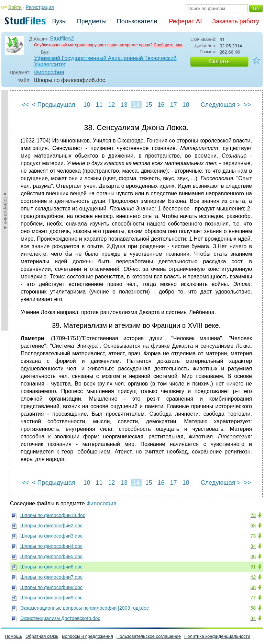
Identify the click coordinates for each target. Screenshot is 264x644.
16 (161, 105)
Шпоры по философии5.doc (51, 556)
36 (253, 556)
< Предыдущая (54, 105)
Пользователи (137, 21)
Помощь (13, 636)
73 (253, 536)
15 (148, 105)
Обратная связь (42, 636)
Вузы (59, 21)
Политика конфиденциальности (217, 636)
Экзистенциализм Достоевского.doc (60, 618)
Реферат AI (185, 21)
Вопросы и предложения (87, 636)
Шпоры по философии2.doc (51, 526)
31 (253, 567)
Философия (49, 72)
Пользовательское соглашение (149, 636)
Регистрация (40, 7)
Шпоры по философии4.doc (51, 546)
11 (99, 105)
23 (253, 515)
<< (25, 105)
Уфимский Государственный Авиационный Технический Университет (105, 61)
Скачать (219, 61)
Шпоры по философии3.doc (51, 536)
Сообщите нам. (168, 45)
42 (253, 577)
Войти (15, 7)
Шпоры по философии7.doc (51, 577)
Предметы (92, 21)
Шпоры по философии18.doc (53, 515)
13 (124, 105)
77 (253, 598)
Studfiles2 (62, 39)
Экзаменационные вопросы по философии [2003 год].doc (85, 608)
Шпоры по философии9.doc (51, 598)
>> (247, 105)
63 (253, 526)
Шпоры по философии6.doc (51, 567)
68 (253, 587)
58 (253, 608)
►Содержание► (5, 210)
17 (173, 105)
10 (87, 105)
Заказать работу (236, 21)
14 (136, 105)
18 (186, 105)
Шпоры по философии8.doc (51, 587)
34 (253, 546)
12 (111, 105)
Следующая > (221, 105)
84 (253, 618)
